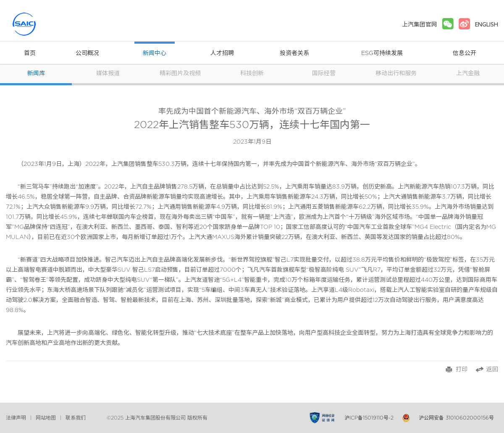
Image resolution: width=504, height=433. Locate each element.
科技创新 (252, 73)
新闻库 (36, 73)
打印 (462, 370)
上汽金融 (468, 73)
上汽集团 (39, 24)
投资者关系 (294, 53)
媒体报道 (108, 73)
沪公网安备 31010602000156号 (456, 418)
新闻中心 (155, 53)
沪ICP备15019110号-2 (369, 418)
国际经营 (324, 73)
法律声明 (16, 418)
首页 (30, 53)
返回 (492, 370)
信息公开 (465, 53)
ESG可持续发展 (382, 53)
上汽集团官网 (420, 24)
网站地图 (46, 418)
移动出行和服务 (396, 73)
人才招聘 (222, 53)
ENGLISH (487, 24)
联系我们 (76, 418)
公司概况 (87, 53)
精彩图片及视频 (180, 73)
